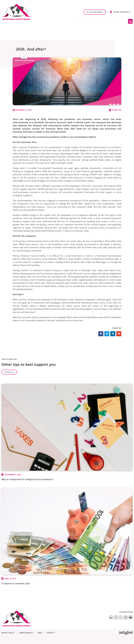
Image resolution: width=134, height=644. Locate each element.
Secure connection (123, 12)
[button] (130, 21)
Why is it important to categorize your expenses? (27, 479)
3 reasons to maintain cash (16, 583)
